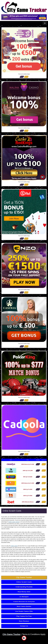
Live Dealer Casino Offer (24, 611)
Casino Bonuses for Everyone (24, 602)
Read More (22, 77)
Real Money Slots (24, 592)
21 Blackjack (24, 597)
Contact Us (24, 626)
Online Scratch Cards (24, 582)
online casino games (14, 522)
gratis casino (14, 546)
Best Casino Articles (24, 606)
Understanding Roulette (24, 587)
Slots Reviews (24, 621)
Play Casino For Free (24, 616)
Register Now (26, 77)
